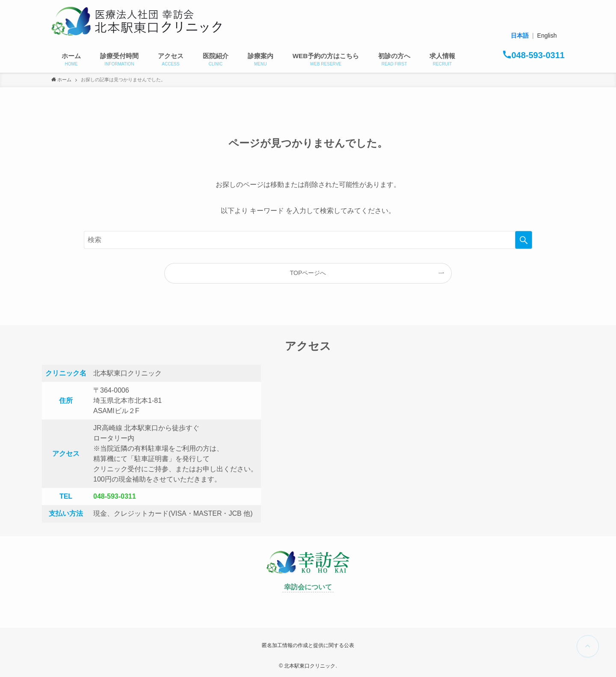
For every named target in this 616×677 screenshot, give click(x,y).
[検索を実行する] (524, 240)
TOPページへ (308, 273)
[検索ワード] (308, 240)
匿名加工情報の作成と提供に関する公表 (308, 645)
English (547, 35)
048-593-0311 (115, 496)
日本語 (520, 35)
